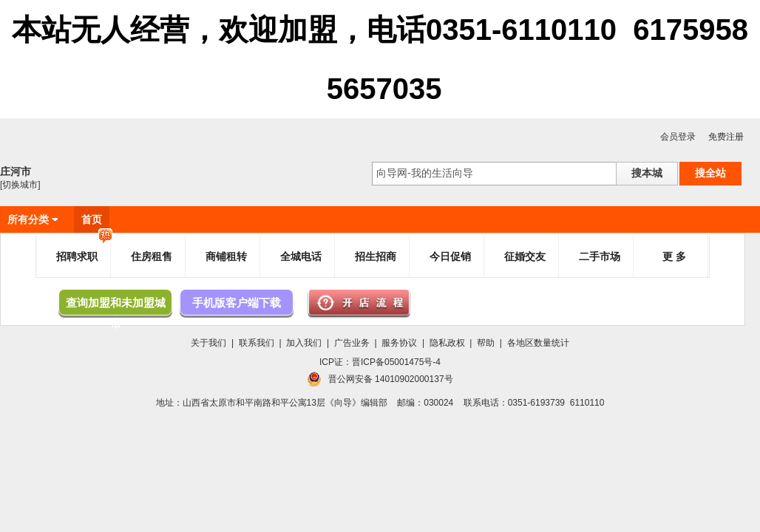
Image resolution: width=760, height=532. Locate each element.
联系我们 (257, 343)
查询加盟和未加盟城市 (116, 306)
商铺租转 (226, 256)
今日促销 (450, 256)
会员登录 (678, 137)
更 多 (674, 256)
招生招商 (376, 256)
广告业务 (352, 343)
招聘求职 (84, 250)
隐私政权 (447, 343)
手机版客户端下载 (237, 303)
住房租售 (152, 256)
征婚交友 (525, 256)
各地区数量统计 (538, 343)
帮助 (486, 343)
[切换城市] (20, 185)
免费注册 (726, 137)
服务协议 (399, 343)
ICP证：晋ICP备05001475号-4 (380, 362)
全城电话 (301, 256)
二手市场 (600, 256)
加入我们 (304, 343)
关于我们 (208, 343)
